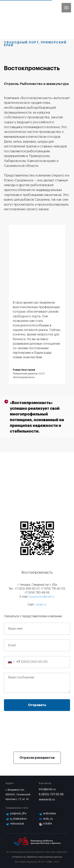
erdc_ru (48, 819)
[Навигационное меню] (66, 8)
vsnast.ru (41, 605)
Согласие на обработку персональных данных (37, 857)
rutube (48, 824)
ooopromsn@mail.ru (42, 597)
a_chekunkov (18, 819)
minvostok (17, 824)
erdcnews (50, 814)
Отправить (37, 705)
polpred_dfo (18, 814)
